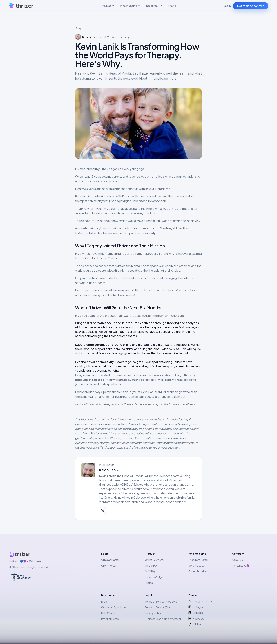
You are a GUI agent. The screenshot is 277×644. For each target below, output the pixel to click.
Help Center (108, 613)
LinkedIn (196, 613)
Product (108, 6)
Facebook (197, 618)
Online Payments (155, 560)
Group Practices (198, 571)
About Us (237, 560)
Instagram (197, 607)
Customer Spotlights (114, 607)
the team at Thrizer (104, 258)
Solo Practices (197, 565)
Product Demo (110, 619)
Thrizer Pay (151, 565)
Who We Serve (130, 6)
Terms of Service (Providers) (161, 601)
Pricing (172, 6)
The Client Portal (198, 560)
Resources (154, 6)
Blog (78, 28)
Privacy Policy (153, 613)
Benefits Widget (154, 577)
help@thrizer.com (201, 601)
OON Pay (150, 571)
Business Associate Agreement (163, 619)
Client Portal (109, 565)
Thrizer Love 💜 (241, 565)
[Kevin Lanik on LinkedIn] (103, 511)
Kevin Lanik (109, 470)
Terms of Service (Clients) (160, 607)
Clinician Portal (110, 560)
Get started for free (251, 6)
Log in (227, 6)
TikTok (195, 624)
